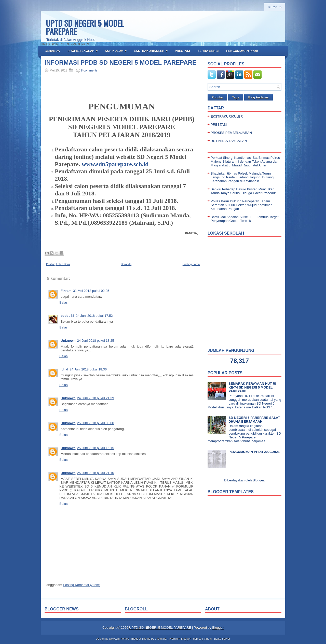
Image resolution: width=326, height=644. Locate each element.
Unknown (68, 341)
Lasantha (161, 639)
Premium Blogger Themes (185, 639)
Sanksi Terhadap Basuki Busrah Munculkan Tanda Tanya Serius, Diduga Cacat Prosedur (243, 191)
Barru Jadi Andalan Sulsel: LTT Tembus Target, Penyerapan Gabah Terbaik (245, 219)
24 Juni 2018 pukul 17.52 (94, 316)
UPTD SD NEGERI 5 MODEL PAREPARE (85, 27)
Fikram (66, 291)
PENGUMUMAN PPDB (242, 51)
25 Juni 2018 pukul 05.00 (96, 423)
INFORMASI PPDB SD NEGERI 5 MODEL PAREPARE (120, 63)
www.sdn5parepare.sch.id (115, 164)
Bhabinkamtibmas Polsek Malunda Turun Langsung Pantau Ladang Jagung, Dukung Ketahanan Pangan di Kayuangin (242, 177)
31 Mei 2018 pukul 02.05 (91, 291)
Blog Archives (259, 97)
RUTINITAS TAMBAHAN (229, 141)
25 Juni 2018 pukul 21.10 (96, 473)
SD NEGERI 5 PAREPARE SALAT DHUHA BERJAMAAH (254, 420)
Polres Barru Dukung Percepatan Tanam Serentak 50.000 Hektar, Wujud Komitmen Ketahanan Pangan (242, 205)
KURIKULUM (118, 49)
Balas (64, 302)
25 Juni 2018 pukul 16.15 (96, 448)
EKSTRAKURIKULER (152, 49)
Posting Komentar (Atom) (81, 585)
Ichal (64, 369)
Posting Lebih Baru (58, 264)
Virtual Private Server (217, 639)
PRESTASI (182, 51)
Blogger (258, 480)
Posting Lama (191, 264)
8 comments (89, 70)
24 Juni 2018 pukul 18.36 (88, 369)
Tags (236, 97)
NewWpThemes (119, 639)
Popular (217, 97)
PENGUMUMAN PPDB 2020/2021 (254, 452)
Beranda (275, 7)
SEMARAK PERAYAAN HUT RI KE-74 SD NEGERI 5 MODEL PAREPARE (252, 387)
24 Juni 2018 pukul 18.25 (96, 341)
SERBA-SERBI (208, 51)
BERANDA (52, 51)
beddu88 (67, 316)
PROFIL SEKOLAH (84, 49)
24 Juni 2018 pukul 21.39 (96, 398)
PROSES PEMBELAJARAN (231, 133)
